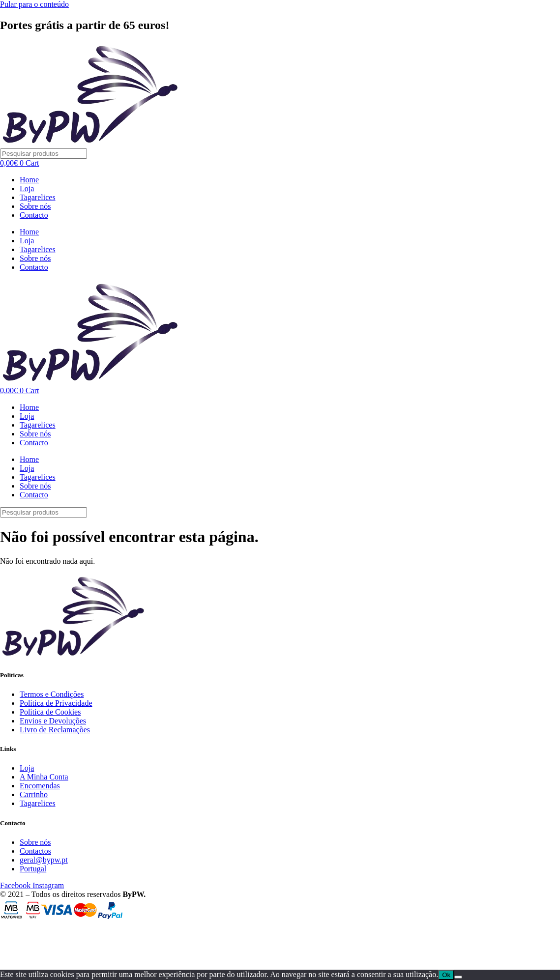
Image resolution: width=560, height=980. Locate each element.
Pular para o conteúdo (34, 4)
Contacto (34, 215)
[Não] (458, 977)
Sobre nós (35, 206)
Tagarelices (38, 197)
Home (29, 180)
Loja (27, 188)
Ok (446, 975)
